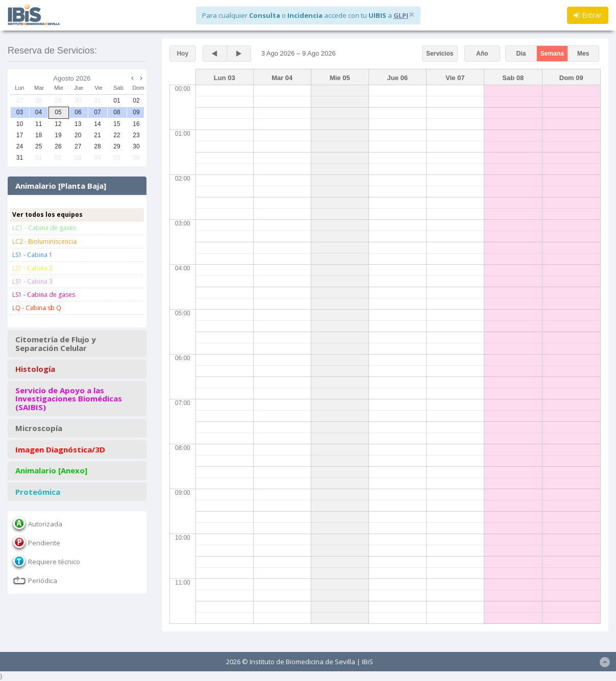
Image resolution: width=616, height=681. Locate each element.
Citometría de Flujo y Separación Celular (56, 344)
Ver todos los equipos (47, 215)
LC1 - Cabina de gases (44, 228)
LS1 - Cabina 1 (32, 255)
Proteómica (38, 492)
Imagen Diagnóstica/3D (60, 450)
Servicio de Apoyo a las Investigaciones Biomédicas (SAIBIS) (69, 399)
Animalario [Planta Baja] (61, 186)
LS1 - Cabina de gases (44, 295)
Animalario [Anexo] (51, 471)
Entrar (588, 15)
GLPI (401, 15)
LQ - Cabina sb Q (37, 308)
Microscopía (39, 428)
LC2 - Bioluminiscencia (44, 242)
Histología (35, 369)
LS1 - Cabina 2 (32, 268)
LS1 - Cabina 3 (32, 281)
